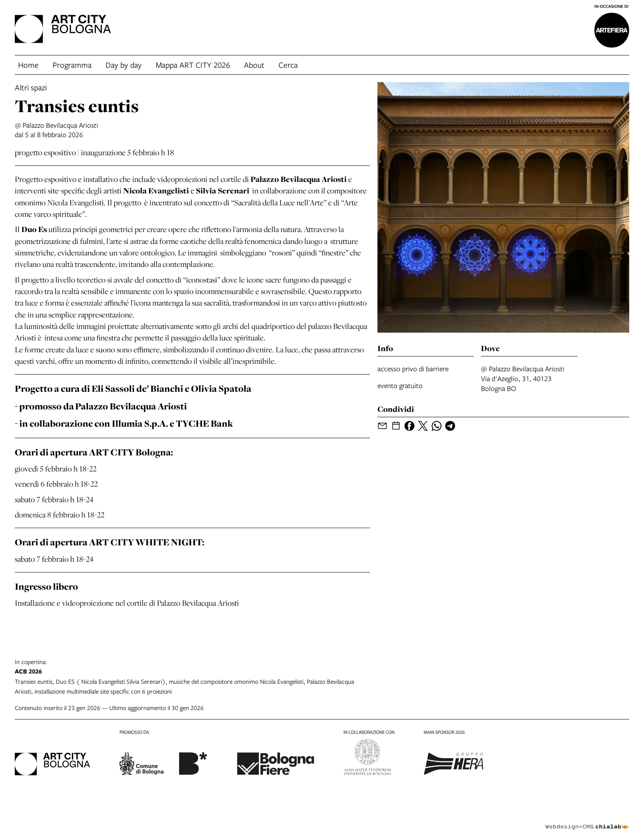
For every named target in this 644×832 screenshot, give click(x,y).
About (254, 65)
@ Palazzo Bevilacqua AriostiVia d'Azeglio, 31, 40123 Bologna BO (523, 378)
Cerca (288, 65)
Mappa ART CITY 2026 (193, 65)
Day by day (124, 65)
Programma (72, 65)
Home (28, 65)
